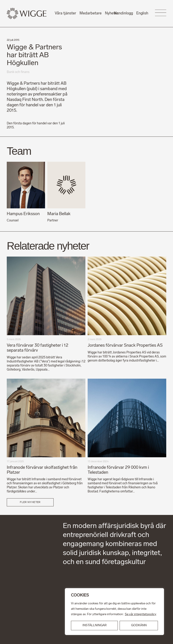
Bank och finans (18, 72)
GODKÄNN (139, 625)
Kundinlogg (124, 13)
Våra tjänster (65, 13)
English (142, 13)
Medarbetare (91, 13)
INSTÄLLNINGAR (94, 625)
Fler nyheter (30, 502)
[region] (114, 612)
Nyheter (112, 13)
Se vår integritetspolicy (141, 614)
